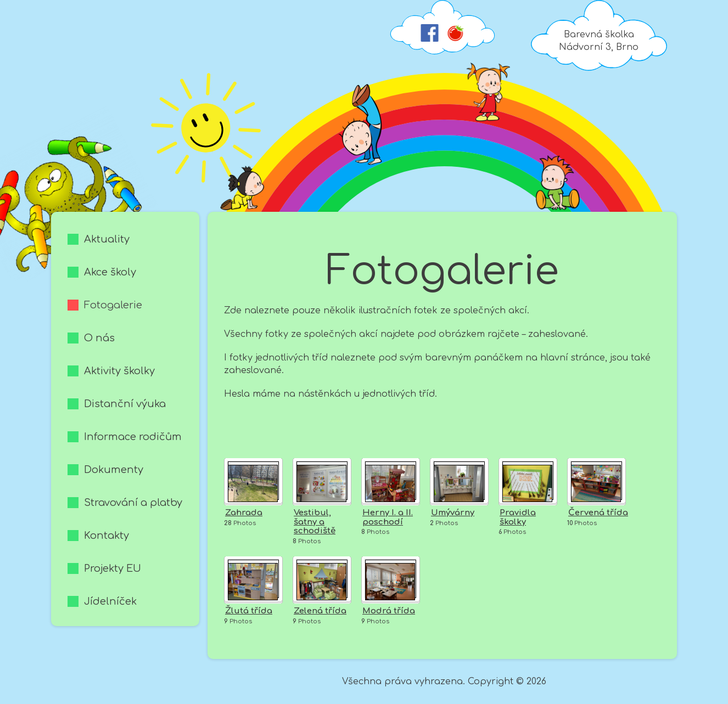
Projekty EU (113, 568)
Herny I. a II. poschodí (388, 517)
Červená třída (598, 513)
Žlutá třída (249, 611)
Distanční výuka (125, 404)
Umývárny (453, 513)
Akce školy (110, 272)
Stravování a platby (133, 503)
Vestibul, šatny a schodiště (315, 522)
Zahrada (244, 513)
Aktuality (107, 239)
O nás (99, 338)
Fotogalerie (113, 305)
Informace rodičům (133, 437)
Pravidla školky (518, 517)
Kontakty (107, 536)
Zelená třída (320, 611)
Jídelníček (110, 601)
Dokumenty (114, 470)
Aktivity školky (119, 371)
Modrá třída (389, 611)
